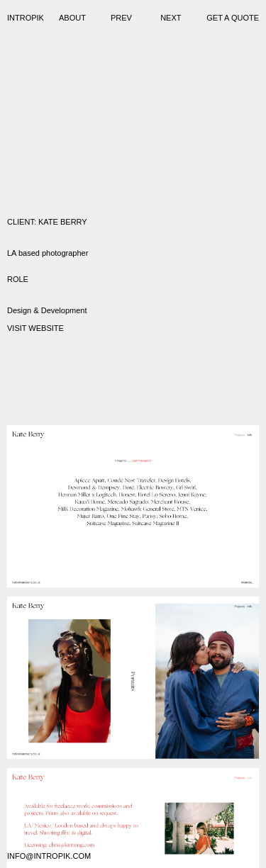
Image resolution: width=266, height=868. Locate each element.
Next (171, 18)
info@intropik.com (49, 856)
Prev (121, 18)
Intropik (26, 18)
